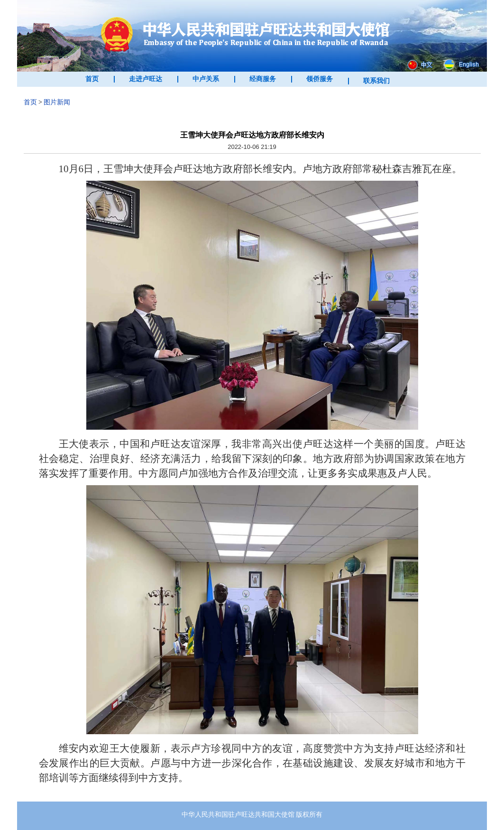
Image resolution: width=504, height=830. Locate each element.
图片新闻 (57, 102)
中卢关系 (206, 79)
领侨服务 (320, 79)
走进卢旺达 (146, 79)
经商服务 (263, 79)
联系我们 (376, 81)
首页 (92, 79)
